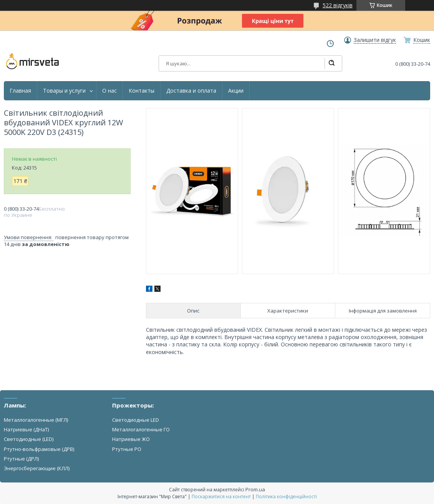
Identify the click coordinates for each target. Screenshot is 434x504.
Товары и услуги (64, 91)
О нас (109, 91)
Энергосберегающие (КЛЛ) (37, 468)
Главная (20, 91)
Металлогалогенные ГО (141, 429)
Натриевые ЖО (131, 439)
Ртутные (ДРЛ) (21, 459)
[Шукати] (331, 63)
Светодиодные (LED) (29, 439)
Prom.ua (255, 489)
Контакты (142, 91)
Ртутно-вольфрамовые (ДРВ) (39, 449)
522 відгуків (338, 5)
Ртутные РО (127, 449)
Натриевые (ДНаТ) (26, 429)
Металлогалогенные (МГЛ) (36, 420)
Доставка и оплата (191, 91)
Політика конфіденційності (286, 497)
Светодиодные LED (136, 420)
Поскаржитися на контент (221, 497)
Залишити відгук (375, 40)
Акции (236, 91)
